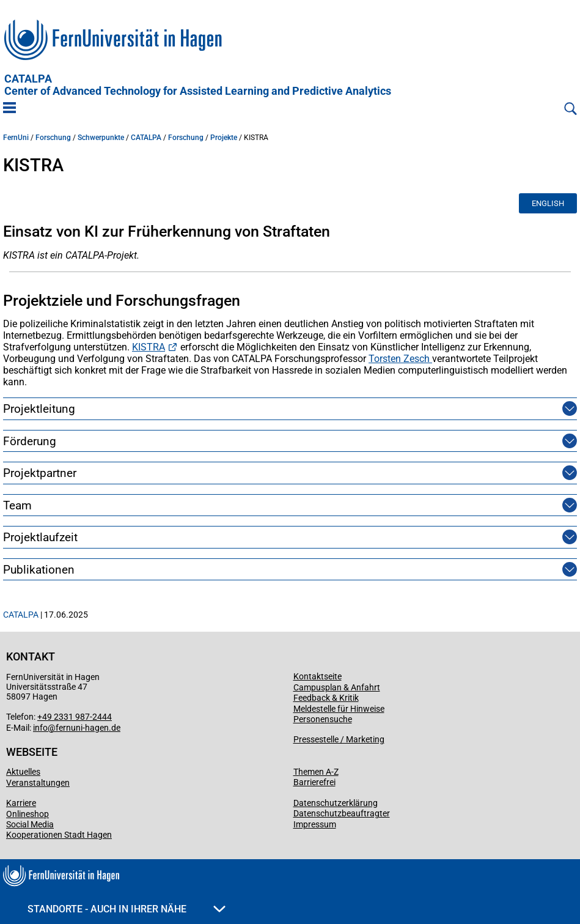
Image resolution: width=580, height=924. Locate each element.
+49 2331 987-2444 (75, 717)
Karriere (21, 803)
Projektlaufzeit (40, 537)
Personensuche (323, 719)
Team (17, 505)
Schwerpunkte (101, 138)
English (548, 203)
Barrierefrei (314, 782)
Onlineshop (28, 814)
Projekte (224, 138)
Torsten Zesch (400, 359)
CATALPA (198, 85)
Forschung (53, 138)
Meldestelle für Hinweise (339, 709)
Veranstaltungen (38, 783)
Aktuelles (23, 772)
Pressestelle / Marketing (339, 739)
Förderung (30, 441)
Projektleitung (39, 409)
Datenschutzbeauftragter (342, 813)
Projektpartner (40, 473)
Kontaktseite (318, 676)
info (40, 728)
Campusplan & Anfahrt (337, 687)
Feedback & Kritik (326, 698)
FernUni (16, 138)
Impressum (315, 824)
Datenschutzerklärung (336, 803)
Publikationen (39, 570)
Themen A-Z (316, 772)
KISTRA (149, 347)
